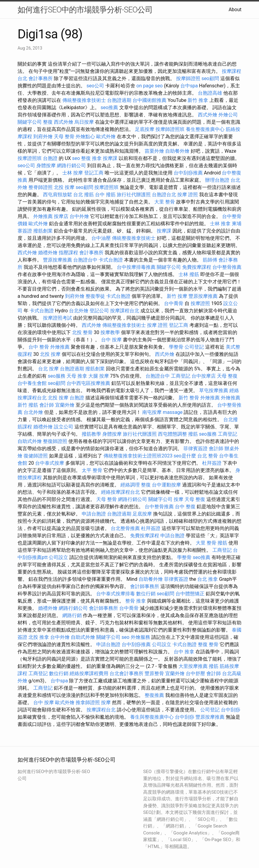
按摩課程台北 (125, 311)
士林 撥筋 (189, 274)
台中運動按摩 (166, 485)
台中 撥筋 (105, 195)
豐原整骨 (154, 673)
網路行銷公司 (71, 166)
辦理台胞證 (217, 180)
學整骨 (176, 347)
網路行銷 (72, 615)
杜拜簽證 (212, 463)
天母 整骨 (64, 137)
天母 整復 (227, 376)
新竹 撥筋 (28, 405)
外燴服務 (140, 637)
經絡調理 (130, 485)
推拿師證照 (88, 702)
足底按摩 (145, 129)
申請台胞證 (94, 514)
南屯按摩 (152, 412)
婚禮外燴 (48, 253)
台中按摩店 (204, 376)
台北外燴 (79, 311)
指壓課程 (68, 253)
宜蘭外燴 (65, 405)
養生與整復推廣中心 (152, 717)
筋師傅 (210, 260)
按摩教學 (110, 332)
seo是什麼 (185, 456)
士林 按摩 (73, 173)
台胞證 (50, 158)
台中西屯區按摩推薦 (88, 383)
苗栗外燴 (154, 151)
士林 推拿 (220, 224)
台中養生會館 (32, 383)
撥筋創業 (43, 231)
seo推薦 (110, 107)
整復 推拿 (91, 158)
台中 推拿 (184, 652)
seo (76, 158)
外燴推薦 (43, 216)
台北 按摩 (48, 369)
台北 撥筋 (84, 195)
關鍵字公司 (30, 122)
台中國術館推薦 (149, 100)
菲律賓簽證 (195, 449)
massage (173, 412)
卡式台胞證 (111, 260)
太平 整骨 (92, 470)
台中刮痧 (231, 710)
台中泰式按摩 (50, 463)
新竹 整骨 (189, 398)
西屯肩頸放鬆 (57, 195)
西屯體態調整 (172, 434)
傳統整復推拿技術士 (84, 100)
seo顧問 (210, 78)
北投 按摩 (64, 187)
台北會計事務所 (126, 673)
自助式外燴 (30, 441)
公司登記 (194, 347)
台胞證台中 (85, 260)
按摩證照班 (30, 158)
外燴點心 (85, 137)
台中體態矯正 (190, 594)
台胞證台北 (164, 195)
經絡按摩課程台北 (120, 492)
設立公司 (64, 427)
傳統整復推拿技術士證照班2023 (138, 456)
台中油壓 (101, 238)
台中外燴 (79, 216)
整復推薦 (154, 695)
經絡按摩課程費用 (89, 673)
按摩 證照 (188, 195)
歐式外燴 (106, 137)
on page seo (150, 86)
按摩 (179, 499)
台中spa (189, 86)
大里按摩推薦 (193, 666)
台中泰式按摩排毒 (116, 594)
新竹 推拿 (198, 100)
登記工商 (94, 173)
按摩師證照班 (170, 129)
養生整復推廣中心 (205, 129)
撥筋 (193, 434)
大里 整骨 (165, 202)
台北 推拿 (208, 579)
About (235, 10)
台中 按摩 (111, 340)
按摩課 (110, 158)
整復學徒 (95, 296)
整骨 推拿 (136, 601)
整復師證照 (55, 441)
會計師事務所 (145, 586)
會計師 (47, 405)
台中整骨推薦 (227, 267)
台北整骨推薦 (125, 528)
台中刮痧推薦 (188, 173)
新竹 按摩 (177, 296)
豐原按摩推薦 (57, 260)
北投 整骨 (82, 332)
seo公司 (95, 86)
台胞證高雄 (210, 93)
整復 (48, 122)
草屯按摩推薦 (214, 390)
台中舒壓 (195, 673)
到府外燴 (43, 137)
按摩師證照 (188, 78)
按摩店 (61, 216)
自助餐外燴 (177, 151)
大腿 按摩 (99, 376)
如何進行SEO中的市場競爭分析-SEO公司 (85, 10)
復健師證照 (36, 456)
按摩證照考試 (57, 318)
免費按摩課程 (197, 267)
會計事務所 (41, 78)
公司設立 (58, 557)
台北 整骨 (208, 456)
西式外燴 (208, 115)
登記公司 (99, 311)
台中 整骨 (39, 347)
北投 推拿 (39, 637)
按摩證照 (200, 303)
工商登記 (181, 376)
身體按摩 (46, 166)
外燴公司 (228, 115)
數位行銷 (146, 594)
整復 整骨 (208, 644)
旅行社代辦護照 (134, 195)
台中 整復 (185, 507)
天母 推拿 (77, 376)
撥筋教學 (91, 434)
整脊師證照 (41, 187)
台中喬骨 (174, 303)
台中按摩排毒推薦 (136, 267)
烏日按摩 (84, 122)
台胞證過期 (119, 100)
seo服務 (57, 376)
